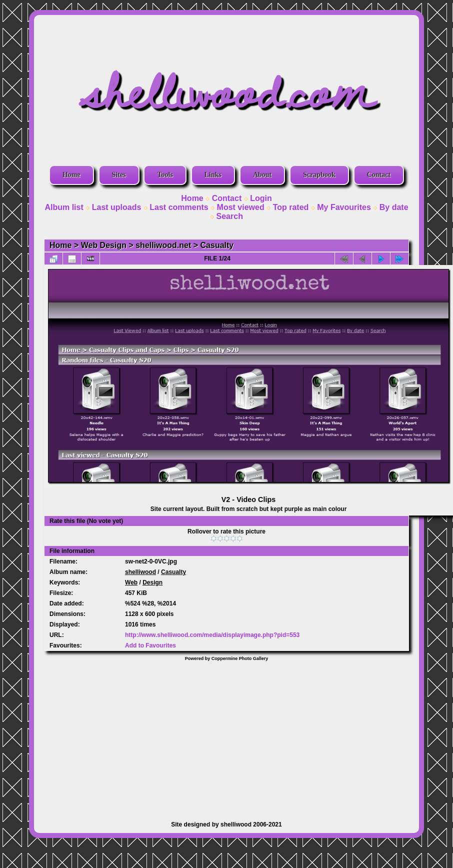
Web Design (104, 245)
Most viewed (241, 207)
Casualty (217, 245)
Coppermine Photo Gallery (240, 658)
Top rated (291, 207)
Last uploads (117, 207)
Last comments (179, 207)
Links (213, 175)
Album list (64, 207)
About (262, 175)
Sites (119, 175)
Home (71, 175)
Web (131, 582)
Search (230, 216)
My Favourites (344, 207)
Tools (165, 175)
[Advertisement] (226, 736)
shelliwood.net (163, 245)
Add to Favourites (150, 645)
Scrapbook (319, 175)
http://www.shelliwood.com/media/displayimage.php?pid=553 (212, 635)
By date (394, 207)
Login (261, 198)
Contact (379, 175)
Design (152, 582)
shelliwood (140, 572)
